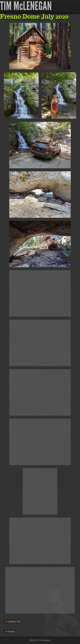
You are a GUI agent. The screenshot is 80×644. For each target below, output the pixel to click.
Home (11, 632)
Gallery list (14, 621)
